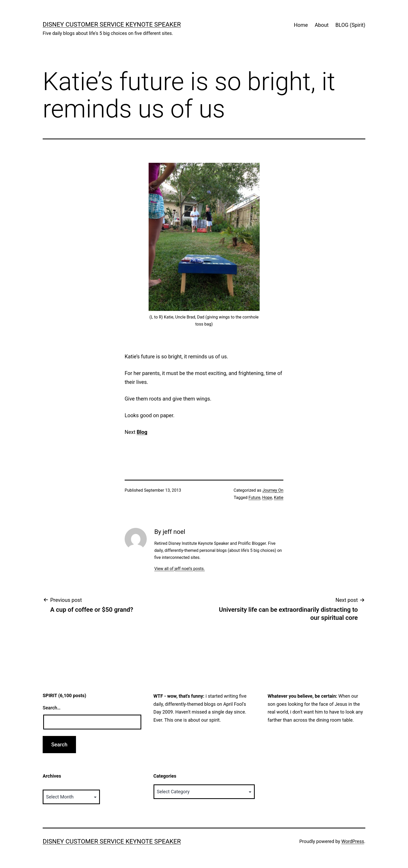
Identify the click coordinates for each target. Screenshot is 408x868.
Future (254, 498)
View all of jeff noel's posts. (180, 569)
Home (301, 25)
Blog (142, 432)
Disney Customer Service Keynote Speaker (112, 24)
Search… (52, 708)
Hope (267, 498)
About (321, 25)
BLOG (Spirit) (350, 25)
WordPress (353, 841)
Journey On (273, 490)
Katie (279, 498)
